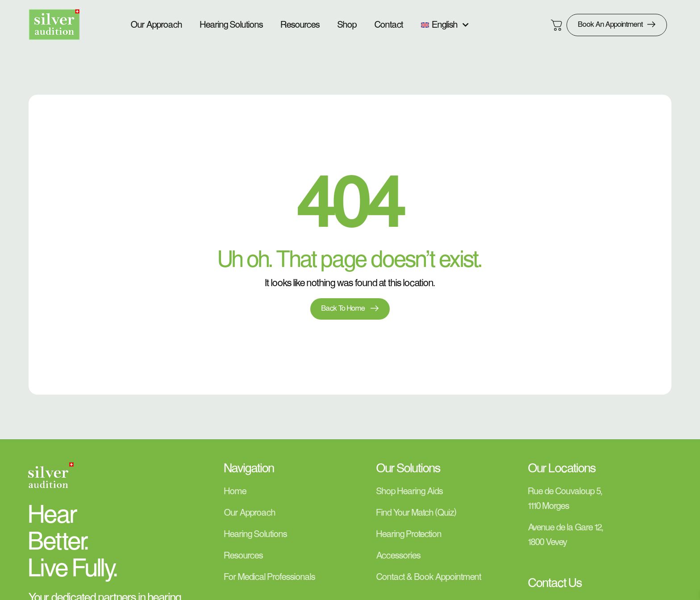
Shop (347, 25)
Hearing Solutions (231, 25)
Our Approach (156, 25)
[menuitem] (445, 25)
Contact (389, 25)
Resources (300, 25)
